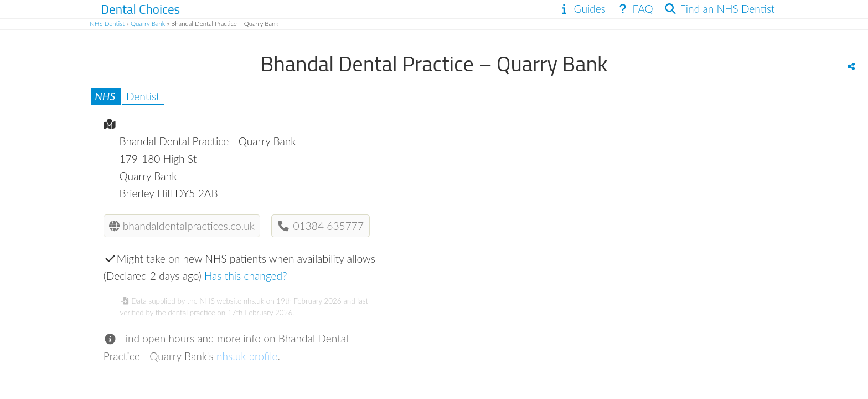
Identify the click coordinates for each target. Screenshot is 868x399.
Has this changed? (246, 276)
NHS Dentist (107, 24)
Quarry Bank (148, 24)
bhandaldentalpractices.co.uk (182, 226)
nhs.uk (254, 301)
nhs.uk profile (247, 356)
